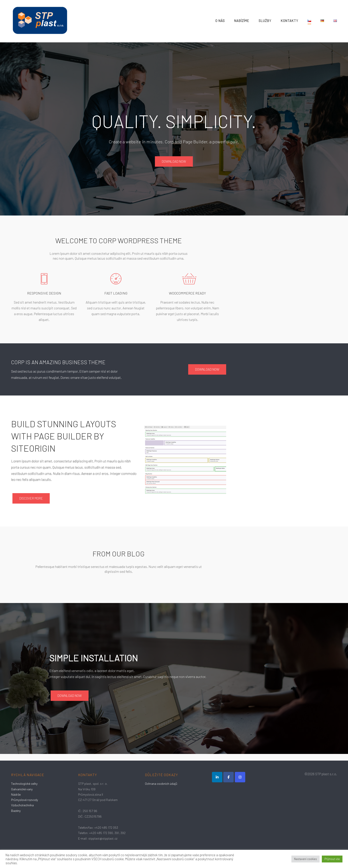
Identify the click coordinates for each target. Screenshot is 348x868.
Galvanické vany (22, 789)
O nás (220, 21)
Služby (265, 21)
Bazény (16, 811)
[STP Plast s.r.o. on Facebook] (228, 777)
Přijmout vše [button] (332, 859)
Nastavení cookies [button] (305, 859)
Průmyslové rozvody (25, 800)
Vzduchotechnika (22, 805)
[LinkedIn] (217, 777)
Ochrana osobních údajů (161, 784)
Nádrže (16, 794)
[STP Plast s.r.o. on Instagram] (240, 777)
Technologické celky (24, 784)
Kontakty (290, 21)
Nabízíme (242, 21)
